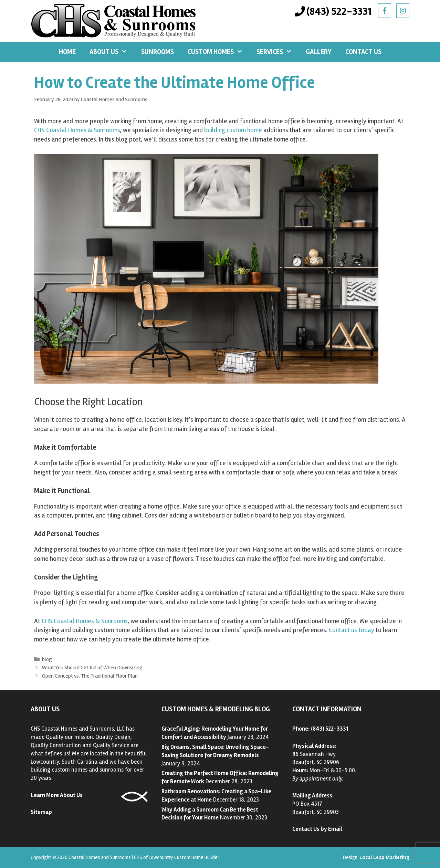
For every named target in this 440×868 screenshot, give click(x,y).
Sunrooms (158, 52)
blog (47, 659)
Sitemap (41, 812)
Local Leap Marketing (384, 857)
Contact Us (363, 52)
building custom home (233, 130)
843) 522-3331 (330, 729)
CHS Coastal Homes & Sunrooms (77, 130)
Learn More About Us (57, 795)
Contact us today (352, 630)
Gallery (319, 52)
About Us (112, 52)
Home (67, 52)
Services (278, 52)
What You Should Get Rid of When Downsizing (92, 668)
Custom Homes (219, 52)
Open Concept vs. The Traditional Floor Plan (90, 676)
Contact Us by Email (317, 829)
